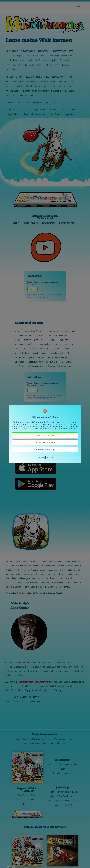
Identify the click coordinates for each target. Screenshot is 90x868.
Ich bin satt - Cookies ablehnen (45, 442)
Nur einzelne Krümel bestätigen (45, 450)
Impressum (50, 458)
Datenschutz (41, 458)
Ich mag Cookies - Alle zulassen (45, 435)
